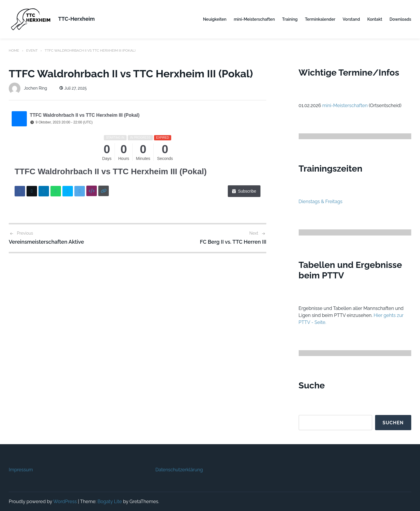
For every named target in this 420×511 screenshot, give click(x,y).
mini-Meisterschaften (254, 19)
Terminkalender (320, 19)
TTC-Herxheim (77, 19)
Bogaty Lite (110, 501)
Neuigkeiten (215, 19)
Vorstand (351, 19)
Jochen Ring (28, 88)
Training (290, 19)
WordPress (65, 501)
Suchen (393, 422)
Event (32, 50)
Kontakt (375, 19)
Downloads (400, 19)
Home (14, 50)
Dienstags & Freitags (321, 201)
